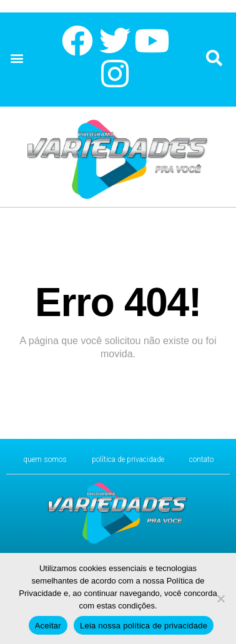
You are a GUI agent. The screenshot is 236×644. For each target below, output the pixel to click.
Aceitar (48, 626)
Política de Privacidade (128, 459)
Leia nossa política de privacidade (144, 626)
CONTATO (201, 459)
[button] (17, 58)
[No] (220, 598)
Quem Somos (45, 459)
